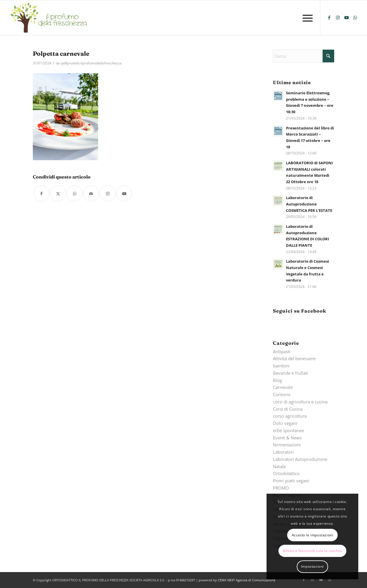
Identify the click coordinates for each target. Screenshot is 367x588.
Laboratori (283, 452)
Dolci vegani (285, 423)
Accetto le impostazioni (313, 535)
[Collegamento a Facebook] (329, 17)
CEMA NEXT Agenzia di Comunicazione (247, 580)
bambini (281, 366)
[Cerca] (303, 56)
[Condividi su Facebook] (41, 193)
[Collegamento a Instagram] (338, 17)
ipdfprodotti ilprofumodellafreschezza (91, 63)
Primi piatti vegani (291, 481)
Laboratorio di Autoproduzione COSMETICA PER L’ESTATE (309, 204)
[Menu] (306, 18)
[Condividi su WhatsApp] (74, 193)
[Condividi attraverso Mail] (91, 193)
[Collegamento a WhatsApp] (355, 17)
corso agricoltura (290, 416)
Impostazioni (312, 566)
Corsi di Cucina (288, 409)
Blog (277, 380)
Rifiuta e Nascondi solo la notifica (312, 551)
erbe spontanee (288, 430)
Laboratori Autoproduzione (300, 459)
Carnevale (283, 387)
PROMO (281, 488)
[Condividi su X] (58, 193)
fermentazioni (287, 445)
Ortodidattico (286, 473)
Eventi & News (287, 438)
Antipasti (282, 351)
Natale (279, 466)
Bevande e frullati (290, 373)
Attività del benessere (294, 358)
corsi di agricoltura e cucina (300, 402)
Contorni (282, 394)
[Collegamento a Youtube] (347, 17)
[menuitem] (306, 18)
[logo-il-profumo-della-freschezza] (49, 18)
